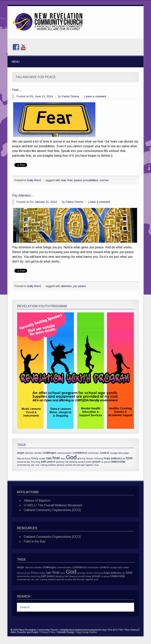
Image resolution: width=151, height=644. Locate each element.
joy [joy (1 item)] (124, 458)
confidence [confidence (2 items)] (80, 453)
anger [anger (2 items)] (21, 453)
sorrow (104, 180)
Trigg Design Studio (86, 632)
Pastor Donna (70, 96)
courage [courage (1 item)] (114, 453)
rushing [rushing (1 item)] (44, 465)
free (70, 180)
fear (63, 180)
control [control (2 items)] (104, 453)
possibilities (91, 180)
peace (78, 180)
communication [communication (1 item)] (64, 453)
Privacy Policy (48, 632)
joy (75, 286)
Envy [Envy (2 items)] (35, 458)
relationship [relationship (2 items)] (118, 462)
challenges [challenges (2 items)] (50, 453)
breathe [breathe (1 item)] (38, 453)
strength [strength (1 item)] (81, 465)
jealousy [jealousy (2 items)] (116, 458)
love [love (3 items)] (129, 458)
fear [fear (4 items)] (56, 458)
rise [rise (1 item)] (33, 465)
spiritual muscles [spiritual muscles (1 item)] (64, 465)
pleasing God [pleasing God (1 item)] (62, 462)
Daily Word (34, 180)
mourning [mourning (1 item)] (35, 462)
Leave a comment (95, 96)
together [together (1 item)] (90, 465)
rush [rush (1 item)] (37, 465)
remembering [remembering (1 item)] (24, 465)
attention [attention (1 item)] (29, 453)
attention (66, 286)
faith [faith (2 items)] (49, 458)
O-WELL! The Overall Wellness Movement (53, 505)
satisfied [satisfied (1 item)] (52, 465)
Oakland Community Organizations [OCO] (52, 510)
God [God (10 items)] (71, 457)
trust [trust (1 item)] (96, 465)
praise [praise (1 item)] (89, 462)
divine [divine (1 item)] (28, 458)
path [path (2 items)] (44, 462)
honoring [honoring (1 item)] (99, 458)
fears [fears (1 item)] (63, 458)
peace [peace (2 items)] (51, 462)
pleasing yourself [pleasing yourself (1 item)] (77, 462)
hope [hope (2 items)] (107, 458)
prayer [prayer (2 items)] (97, 462)
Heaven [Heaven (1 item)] (90, 458)
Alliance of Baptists (37, 501)
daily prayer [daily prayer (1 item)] (124, 453)
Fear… (17, 90)
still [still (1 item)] (75, 465)
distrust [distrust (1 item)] (20, 458)
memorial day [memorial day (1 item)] (23, 462)
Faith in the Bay (35, 541)
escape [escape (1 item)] (42, 458)
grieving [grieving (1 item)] (81, 458)
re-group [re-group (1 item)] (106, 462)
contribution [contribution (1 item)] (93, 453)
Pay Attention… (23, 195)
